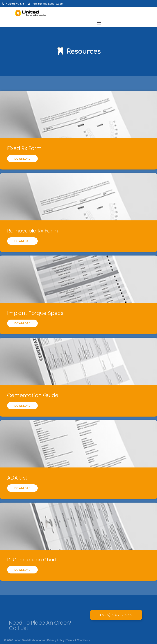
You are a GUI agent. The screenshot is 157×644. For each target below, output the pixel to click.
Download (22, 159)
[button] (99, 22)
